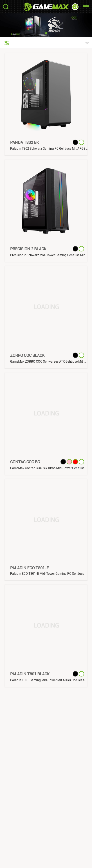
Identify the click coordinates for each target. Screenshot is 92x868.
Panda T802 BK (25, 142)
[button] (46, 33)
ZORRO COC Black (27, 355)
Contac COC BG (25, 462)
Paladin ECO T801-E (29, 568)
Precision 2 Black (28, 249)
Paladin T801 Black (30, 674)
